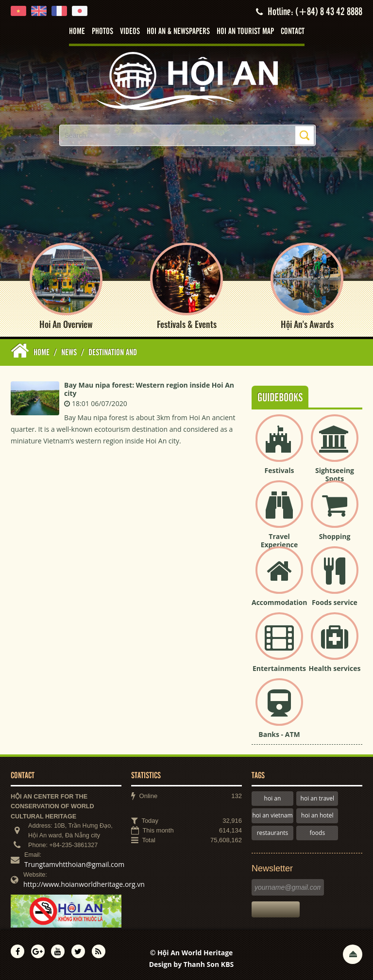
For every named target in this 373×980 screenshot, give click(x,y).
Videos (130, 32)
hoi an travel (317, 798)
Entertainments (279, 668)
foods (318, 833)
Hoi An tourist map (245, 32)
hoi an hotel (317, 815)
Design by (192, 964)
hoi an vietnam (272, 815)
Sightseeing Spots (335, 474)
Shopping (335, 536)
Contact (293, 32)
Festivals (280, 470)
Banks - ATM (279, 734)
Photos (102, 32)
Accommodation (279, 602)
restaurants (273, 833)
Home (77, 32)
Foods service (335, 602)
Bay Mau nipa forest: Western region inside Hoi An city (149, 389)
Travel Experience (280, 540)
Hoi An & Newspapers (178, 32)
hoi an (273, 798)
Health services (335, 668)
